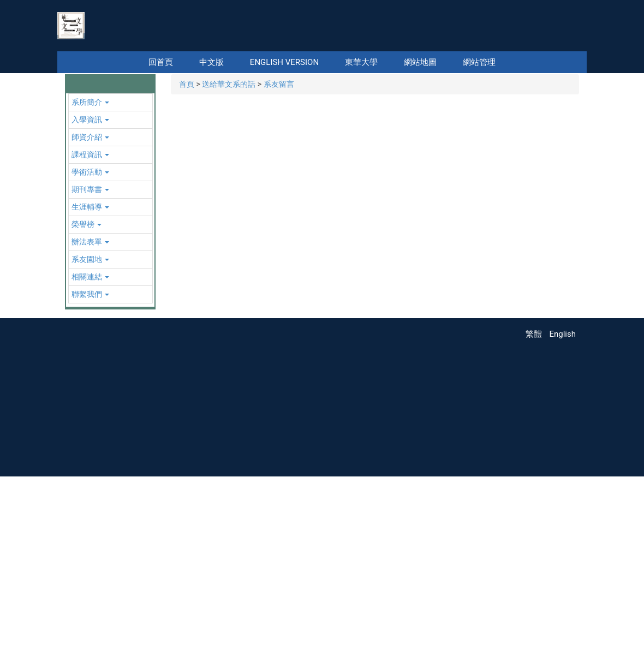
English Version (284, 62)
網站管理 (479, 62)
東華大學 (361, 62)
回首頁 (161, 62)
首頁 (187, 216)
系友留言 (279, 216)
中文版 (211, 62)
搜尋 (577, 44)
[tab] (178, 461)
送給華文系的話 (229, 216)
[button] (75, 139)
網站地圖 (420, 62)
